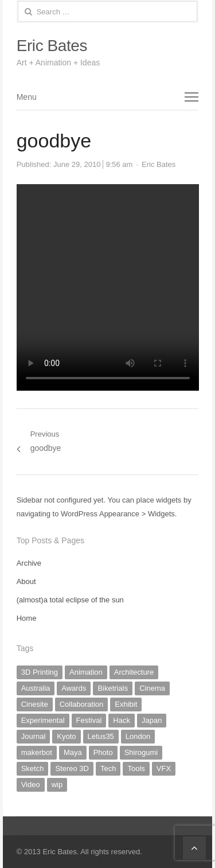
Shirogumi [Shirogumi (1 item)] (141, 752)
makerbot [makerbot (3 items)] (37, 752)
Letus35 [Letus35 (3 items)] (101, 736)
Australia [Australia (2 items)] (36, 688)
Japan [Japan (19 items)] (152, 720)
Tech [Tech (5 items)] (108, 768)
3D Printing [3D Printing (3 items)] (40, 672)
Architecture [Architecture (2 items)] (134, 672)
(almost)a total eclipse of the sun (70, 600)
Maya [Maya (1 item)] (73, 752)
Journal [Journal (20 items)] (34, 736)
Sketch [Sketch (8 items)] (33, 768)
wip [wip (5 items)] (57, 785)
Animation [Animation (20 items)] (86, 672)
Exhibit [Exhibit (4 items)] (126, 704)
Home (27, 618)
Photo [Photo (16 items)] (103, 752)
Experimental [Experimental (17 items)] (43, 720)
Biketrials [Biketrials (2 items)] (113, 688)
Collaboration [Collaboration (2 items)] (82, 704)
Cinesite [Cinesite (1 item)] (35, 704)
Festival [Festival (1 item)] (89, 720)
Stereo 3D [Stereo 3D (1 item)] (72, 768)
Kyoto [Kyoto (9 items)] (66, 736)
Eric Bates (52, 46)
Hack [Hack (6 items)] (122, 720)
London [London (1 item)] (138, 736)
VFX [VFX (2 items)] (164, 768)
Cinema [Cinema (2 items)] (152, 688)
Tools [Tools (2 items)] (136, 768)
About (26, 581)
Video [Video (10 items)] (31, 785)
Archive (29, 563)
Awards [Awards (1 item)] (74, 688)
